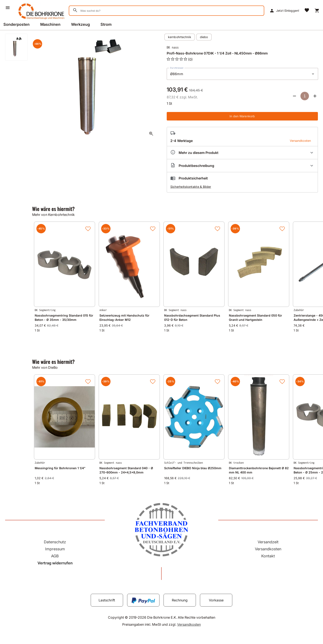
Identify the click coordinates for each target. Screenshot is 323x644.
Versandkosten (268, 549)
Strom (106, 24)
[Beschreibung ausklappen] (242, 166)
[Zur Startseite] (41, 20)
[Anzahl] (305, 96)
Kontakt (268, 556)
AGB (55, 556)
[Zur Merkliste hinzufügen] (88, 229)
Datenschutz (55, 542)
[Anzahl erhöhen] (315, 96)
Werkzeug (80, 24)
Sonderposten (17, 24)
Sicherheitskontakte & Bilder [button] (191, 187)
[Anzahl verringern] (294, 96)
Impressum (55, 549)
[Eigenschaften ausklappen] (242, 153)
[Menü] (8, 8)
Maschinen (50, 24)
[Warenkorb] (317, 11)
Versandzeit (268, 542)
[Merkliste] (307, 11)
